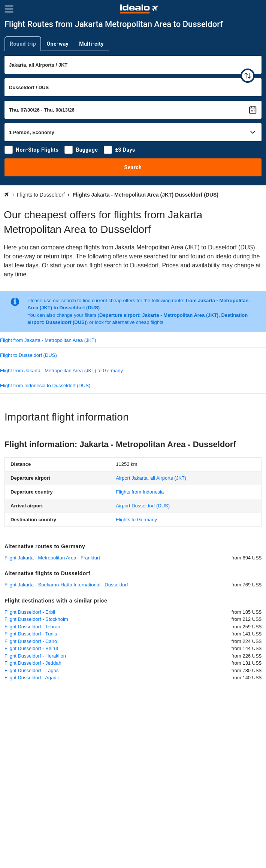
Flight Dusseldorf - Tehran (32, 627)
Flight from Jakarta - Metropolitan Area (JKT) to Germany (61, 371)
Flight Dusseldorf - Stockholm (36, 619)
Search (133, 167)
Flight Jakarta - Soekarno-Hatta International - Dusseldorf (66, 585)
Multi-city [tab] (91, 44)
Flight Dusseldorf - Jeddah (33, 663)
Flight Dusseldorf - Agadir (32, 678)
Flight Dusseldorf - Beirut (31, 648)
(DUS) (143, 506)
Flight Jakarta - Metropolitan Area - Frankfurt (52, 558)
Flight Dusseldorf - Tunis (31, 634)
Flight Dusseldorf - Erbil (30, 612)
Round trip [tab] (23, 44)
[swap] (248, 76)
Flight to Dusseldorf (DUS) (28, 355)
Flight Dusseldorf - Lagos (32, 670)
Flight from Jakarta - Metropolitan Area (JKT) (48, 340)
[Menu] (9, 9)
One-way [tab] (58, 44)
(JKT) (151, 478)
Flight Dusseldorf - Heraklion (35, 656)
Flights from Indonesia (140, 492)
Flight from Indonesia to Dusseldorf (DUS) (45, 386)
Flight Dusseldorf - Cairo (31, 641)
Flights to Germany (136, 520)
